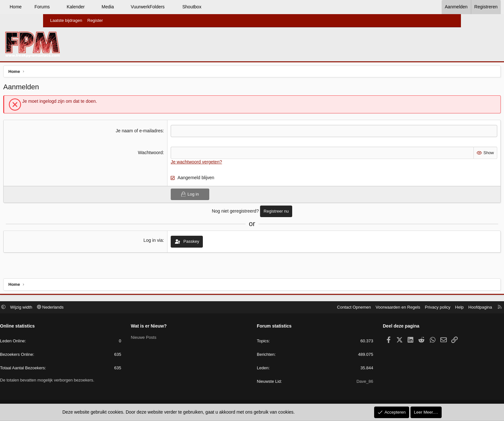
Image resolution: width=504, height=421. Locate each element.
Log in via (168, 242)
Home (59, 7)
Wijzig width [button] (68, 308)
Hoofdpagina (434, 308)
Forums (85, 7)
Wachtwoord (165, 154)
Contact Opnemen (308, 308)
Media (151, 7)
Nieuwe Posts (167, 338)
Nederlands (97, 308)
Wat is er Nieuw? (172, 327)
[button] (98, 7)
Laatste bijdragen (66, 20)
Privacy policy (391, 308)
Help (413, 308)
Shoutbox (235, 7)
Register (95, 20)
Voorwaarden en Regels (352, 308)
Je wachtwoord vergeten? (212, 163)
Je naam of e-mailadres (154, 132)
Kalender (119, 7)
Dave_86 (342, 382)
